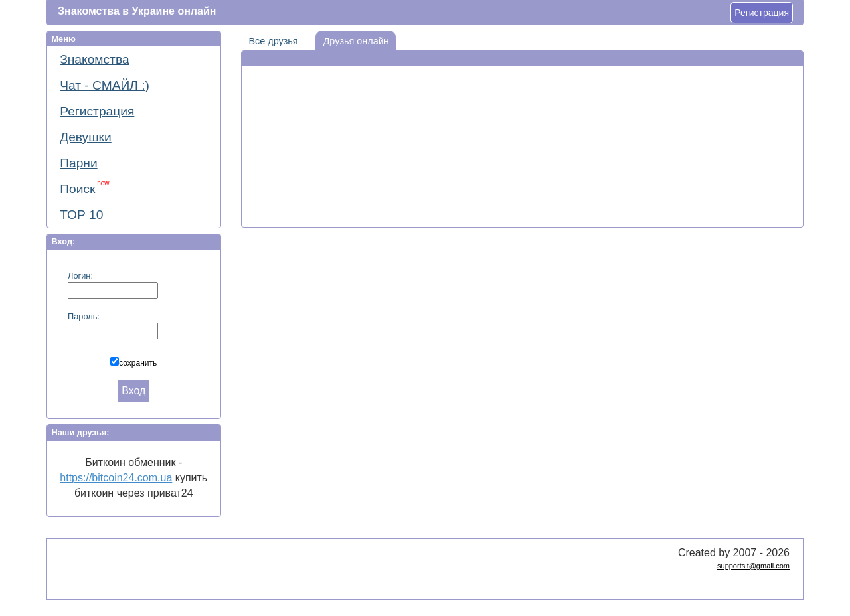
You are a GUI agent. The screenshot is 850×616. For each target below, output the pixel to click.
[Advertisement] (522, 107)
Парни (78, 163)
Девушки (86, 137)
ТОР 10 (81, 215)
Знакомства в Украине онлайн (137, 11)
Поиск (84, 188)
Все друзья (270, 38)
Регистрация (762, 13)
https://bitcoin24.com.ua (116, 478)
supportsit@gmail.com (753, 566)
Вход (133, 391)
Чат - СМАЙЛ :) (105, 85)
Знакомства (94, 59)
